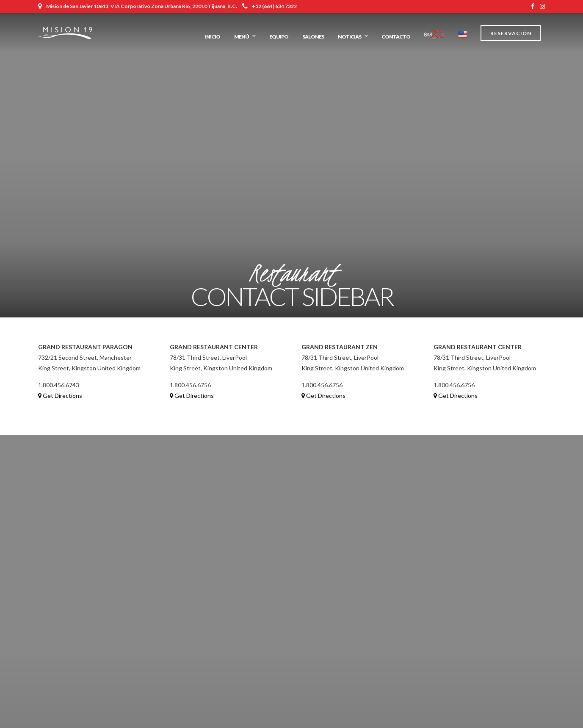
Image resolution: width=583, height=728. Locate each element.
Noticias (350, 37)
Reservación (511, 33)
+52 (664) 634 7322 (269, 6)
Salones (313, 37)
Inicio (213, 37)
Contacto (396, 37)
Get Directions (60, 396)
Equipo (279, 37)
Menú (242, 37)
